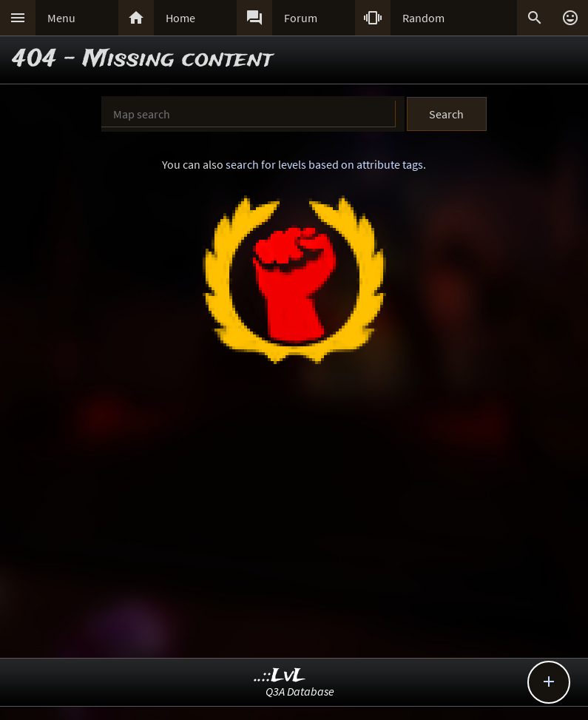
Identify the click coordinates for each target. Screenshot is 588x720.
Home (180, 18)
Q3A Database (300, 691)
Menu (61, 18)
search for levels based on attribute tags (324, 164)
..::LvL (280, 676)
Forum (301, 18)
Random (423, 18)
